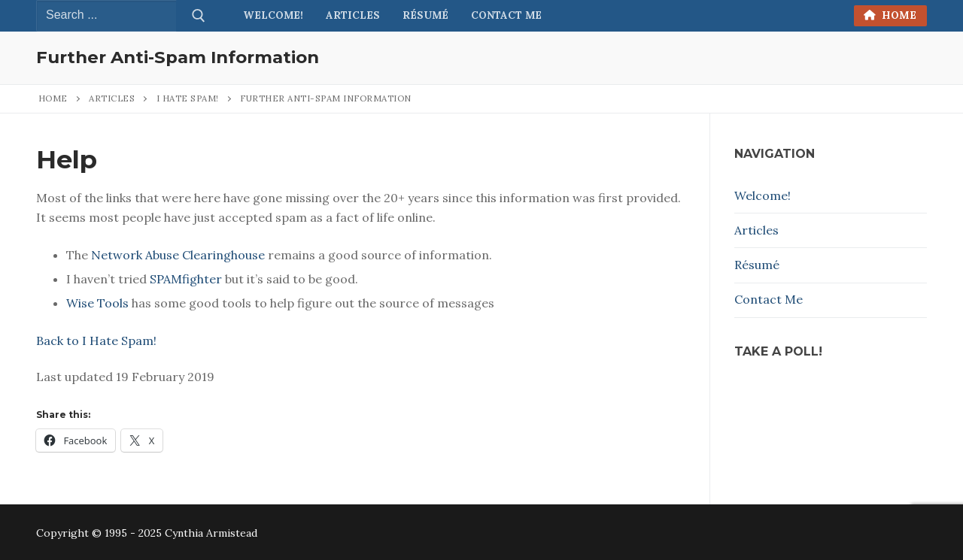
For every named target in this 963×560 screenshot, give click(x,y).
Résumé (757, 265)
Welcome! (763, 195)
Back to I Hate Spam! (96, 341)
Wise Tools (97, 303)
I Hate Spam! (188, 98)
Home (890, 15)
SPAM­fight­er (186, 279)
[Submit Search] (199, 16)
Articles (112, 98)
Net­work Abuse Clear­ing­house (178, 255)
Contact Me (769, 299)
